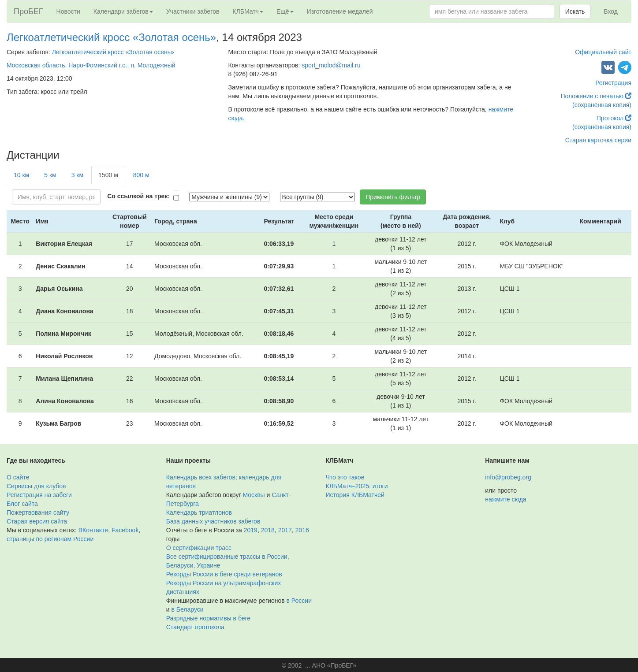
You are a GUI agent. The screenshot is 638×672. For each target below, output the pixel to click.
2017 (285, 530)
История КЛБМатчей (355, 495)
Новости (68, 11)
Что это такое (345, 477)
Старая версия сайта (37, 521)
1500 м (108, 175)
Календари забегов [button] (123, 11)
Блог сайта (22, 504)
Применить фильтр (393, 197)
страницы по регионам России (50, 539)
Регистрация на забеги (39, 495)
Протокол (614, 118)
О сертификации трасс (199, 548)
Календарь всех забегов (201, 477)
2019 (251, 530)
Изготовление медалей (340, 11)
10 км (21, 175)
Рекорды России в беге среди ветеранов (224, 574)
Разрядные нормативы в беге (208, 618)
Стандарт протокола (195, 627)
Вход (611, 11)
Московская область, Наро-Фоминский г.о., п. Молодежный (91, 65)
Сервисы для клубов (36, 486)
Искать (575, 11)
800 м (141, 175)
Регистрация (613, 83)
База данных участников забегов (213, 521)
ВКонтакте (93, 530)
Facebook (125, 530)
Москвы (254, 495)
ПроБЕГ (28, 11)
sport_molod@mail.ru (331, 65)
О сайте (18, 477)
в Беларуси (187, 609)
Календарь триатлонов (199, 512)
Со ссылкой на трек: (138, 196)
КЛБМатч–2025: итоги (357, 486)
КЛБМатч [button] (248, 11)
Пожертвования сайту (38, 512)
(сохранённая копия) (602, 105)
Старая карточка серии (598, 140)
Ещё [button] (285, 11)
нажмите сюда (506, 499)
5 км (50, 175)
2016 (302, 530)
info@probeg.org (508, 477)
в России (299, 601)
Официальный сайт (603, 52)
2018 (268, 530)
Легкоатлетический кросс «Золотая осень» (111, 37)
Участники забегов (193, 11)
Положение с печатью (596, 96)
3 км (77, 175)
